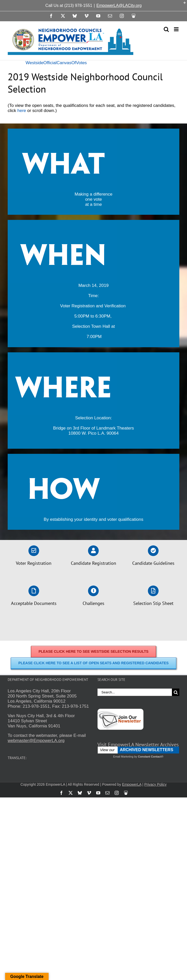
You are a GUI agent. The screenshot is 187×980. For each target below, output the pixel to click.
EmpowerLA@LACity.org (119, 5)
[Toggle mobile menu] (177, 29)
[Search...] (135, 692)
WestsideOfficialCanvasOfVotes (56, 63)
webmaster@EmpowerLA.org (36, 741)
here (22, 111)
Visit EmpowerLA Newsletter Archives (138, 745)
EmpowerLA (132, 784)
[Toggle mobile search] (166, 29)
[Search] (176, 692)
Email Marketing (123, 757)
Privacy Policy (155, 784)
